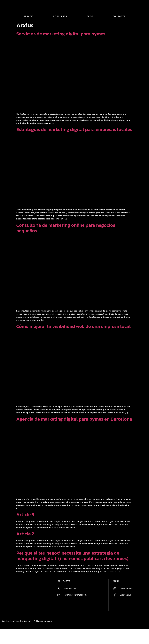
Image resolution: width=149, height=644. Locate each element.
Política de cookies (43, 621)
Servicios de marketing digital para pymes (61, 34)
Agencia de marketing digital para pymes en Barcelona (74, 419)
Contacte (119, 16)
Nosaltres (60, 16)
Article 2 (25, 534)
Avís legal (6, 621)
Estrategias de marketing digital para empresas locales (74, 129)
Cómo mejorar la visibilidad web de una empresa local (73, 326)
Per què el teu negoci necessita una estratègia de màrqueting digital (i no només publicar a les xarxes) (72, 556)
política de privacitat (22, 621)
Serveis (29, 16)
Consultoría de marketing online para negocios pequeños (66, 228)
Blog (90, 16)
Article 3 (25, 515)
